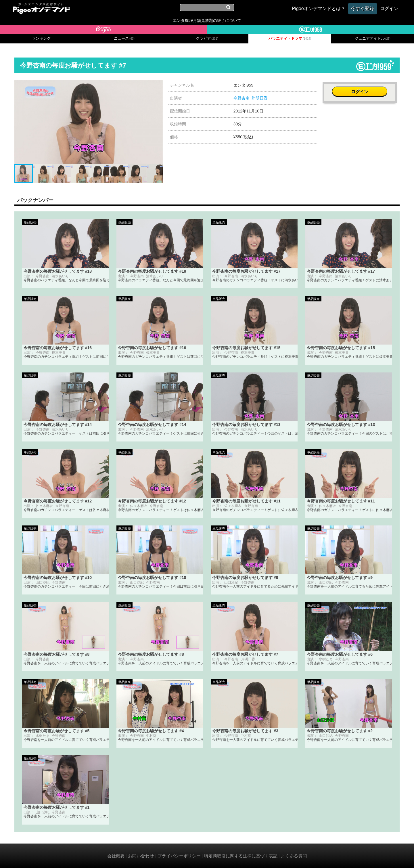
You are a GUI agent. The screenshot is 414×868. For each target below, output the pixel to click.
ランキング (41, 39)
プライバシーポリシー (179, 856)
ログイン (361, 88)
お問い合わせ (141, 856)
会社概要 (116, 856)
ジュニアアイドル (373, 39)
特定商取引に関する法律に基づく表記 (241, 856)
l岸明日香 (259, 98)
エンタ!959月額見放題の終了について (207, 20)
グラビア (207, 39)
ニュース (124, 39)
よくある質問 (294, 856)
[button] (158, 85)
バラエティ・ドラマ (290, 39)
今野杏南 (241, 98)
